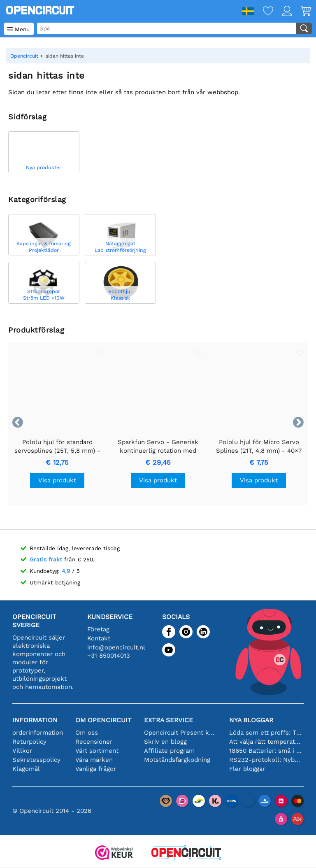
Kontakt (99, 638)
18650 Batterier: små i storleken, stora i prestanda (266, 751)
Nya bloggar (251, 720)
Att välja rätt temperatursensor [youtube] (266, 742)
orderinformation (38, 733)
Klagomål (26, 769)
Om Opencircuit (103, 720)
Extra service (168, 720)
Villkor (22, 751)
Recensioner (94, 742)
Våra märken (94, 760)
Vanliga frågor (96, 769)
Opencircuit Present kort (180, 733)
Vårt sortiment (97, 751)
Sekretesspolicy (36, 760)
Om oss (87, 733)
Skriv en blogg (165, 742)
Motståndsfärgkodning (177, 760)
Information (35, 720)
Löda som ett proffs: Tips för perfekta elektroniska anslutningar (266, 733)
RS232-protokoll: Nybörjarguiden (266, 760)
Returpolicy (29, 742)
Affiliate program (169, 751)
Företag (98, 629)
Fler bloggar (247, 769)
